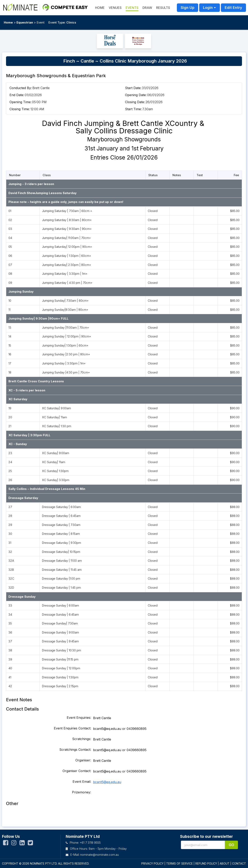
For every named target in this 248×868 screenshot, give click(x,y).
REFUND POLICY (206, 863)
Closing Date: (135, 102)
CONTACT (239, 863)
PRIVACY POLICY (152, 863)
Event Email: (82, 782)
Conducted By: (21, 88)
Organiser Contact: (77, 771)
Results (163, 8)
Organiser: (83, 760)
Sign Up (188, 8)
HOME (100, 8)
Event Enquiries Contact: (72, 728)
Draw (147, 8)
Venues (115, 8)
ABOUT (225, 863)
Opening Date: (136, 95)
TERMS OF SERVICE (179, 863)
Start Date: (133, 88)
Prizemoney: (81, 792)
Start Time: (133, 109)
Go (231, 845)
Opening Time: (20, 102)
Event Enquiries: (79, 718)
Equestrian (25, 22)
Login (208, 8)
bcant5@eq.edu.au (107, 782)
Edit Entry (233, 8)
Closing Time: (20, 109)
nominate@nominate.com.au (99, 855)
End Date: (17, 95)
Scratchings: (82, 739)
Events (132, 8)
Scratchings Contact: (75, 750)
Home (8, 22)
